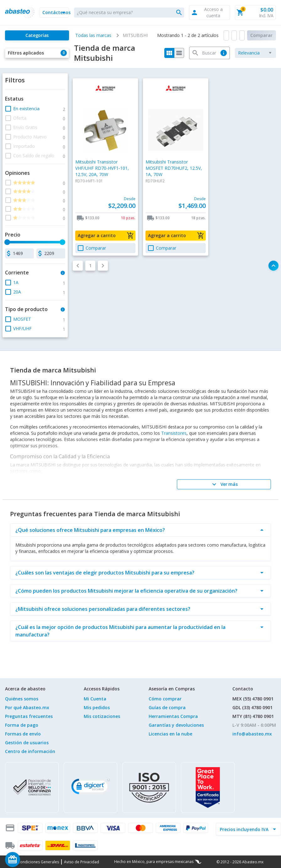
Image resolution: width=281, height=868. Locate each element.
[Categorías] (37, 35)
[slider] (7, 242)
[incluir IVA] (245, 829)
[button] (54, 13)
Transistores (174, 433)
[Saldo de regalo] (32, 860)
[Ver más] (224, 484)
